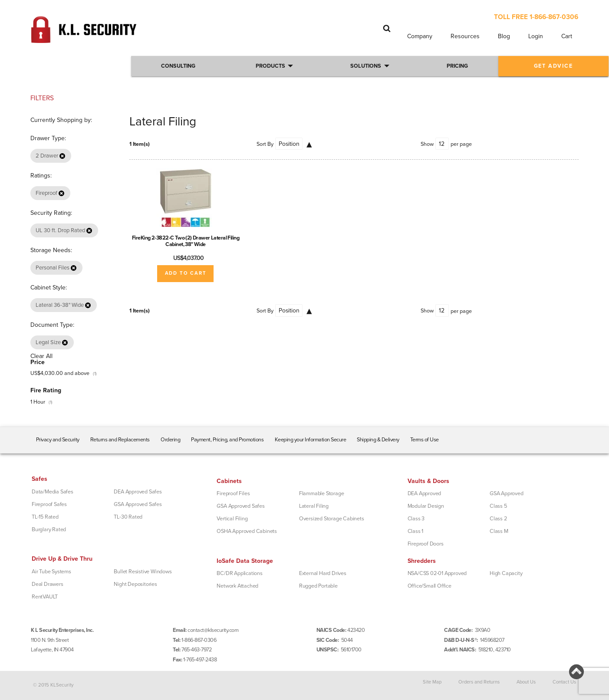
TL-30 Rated (128, 517)
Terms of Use (425, 440)
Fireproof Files (233, 493)
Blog (504, 36)
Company (420, 36)
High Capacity (506, 573)
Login (536, 36)
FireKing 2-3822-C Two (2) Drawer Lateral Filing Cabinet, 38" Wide (186, 241)
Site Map (432, 682)
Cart (567, 36)
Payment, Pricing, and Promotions (227, 440)
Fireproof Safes (49, 504)
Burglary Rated (49, 529)
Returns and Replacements (120, 440)
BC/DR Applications (239, 573)
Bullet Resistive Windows (143, 572)
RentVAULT (45, 597)
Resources (465, 36)
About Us (526, 682)
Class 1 (416, 531)
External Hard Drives (323, 573)
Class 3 (416, 519)
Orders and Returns (479, 682)
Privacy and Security (58, 440)
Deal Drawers (48, 584)
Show (427, 144)
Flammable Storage (322, 493)
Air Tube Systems (51, 572)
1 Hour (38, 402)
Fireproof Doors (426, 544)
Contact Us (564, 682)
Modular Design (426, 506)
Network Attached (237, 586)
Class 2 (498, 519)
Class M (499, 531)
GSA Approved (507, 493)
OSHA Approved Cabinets (247, 531)
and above (60, 373)
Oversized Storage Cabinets (332, 519)
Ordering (170, 440)
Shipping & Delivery (378, 440)
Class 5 (498, 506)
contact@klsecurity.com (213, 630)
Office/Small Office (430, 586)
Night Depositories (135, 584)
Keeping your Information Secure (311, 440)
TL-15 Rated (45, 517)
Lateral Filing (314, 506)
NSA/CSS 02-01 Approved (437, 573)
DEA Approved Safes (138, 492)
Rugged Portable (318, 586)
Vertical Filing (232, 519)
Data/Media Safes (53, 492)
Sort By (265, 144)
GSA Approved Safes (138, 504)
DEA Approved (425, 493)
